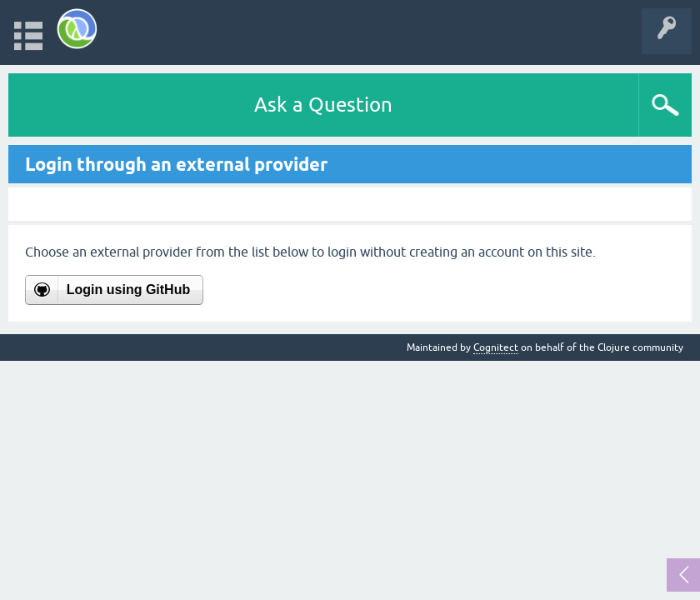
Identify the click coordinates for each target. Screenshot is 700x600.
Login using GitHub (128, 290)
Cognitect (496, 347)
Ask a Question (323, 105)
